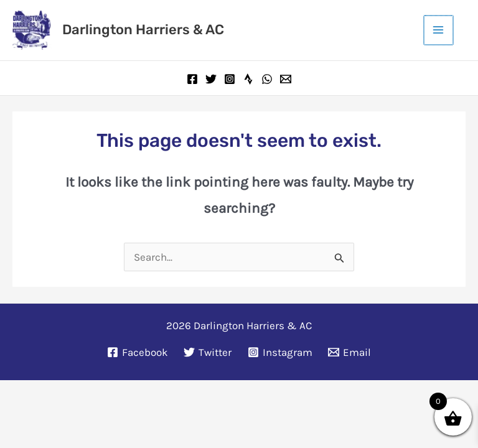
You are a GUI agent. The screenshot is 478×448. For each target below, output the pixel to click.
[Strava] (248, 77)
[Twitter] (211, 77)
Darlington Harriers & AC (141, 29)
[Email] (286, 77)
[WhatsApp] (267, 77)
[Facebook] (192, 77)
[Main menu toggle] (439, 29)
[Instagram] (230, 77)
